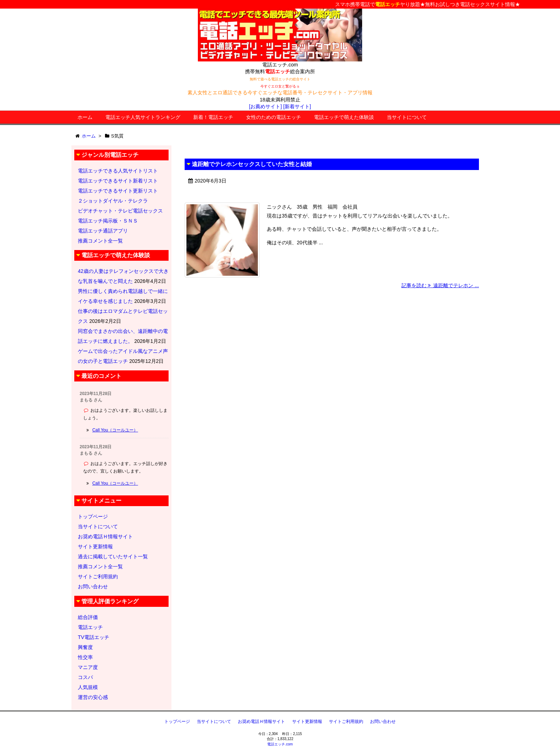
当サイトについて (407, 117)
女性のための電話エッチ (274, 117)
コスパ (85, 677)
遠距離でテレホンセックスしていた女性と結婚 (252, 164)
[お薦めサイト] (265, 106)
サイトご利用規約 (98, 576)
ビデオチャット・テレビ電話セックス (120, 211)
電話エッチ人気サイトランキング (143, 117)
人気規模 (88, 687)
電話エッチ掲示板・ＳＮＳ (108, 221)
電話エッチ (90, 627)
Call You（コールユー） (115, 430)
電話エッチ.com (280, 744)
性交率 (85, 657)
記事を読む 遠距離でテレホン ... (440, 285)
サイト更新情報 (95, 546)
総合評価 (88, 617)
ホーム (85, 117)
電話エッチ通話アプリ (103, 231)
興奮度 (85, 647)
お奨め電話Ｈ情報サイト (105, 536)
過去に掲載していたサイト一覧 (113, 556)
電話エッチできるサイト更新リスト (118, 191)
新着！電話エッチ (213, 117)
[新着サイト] (297, 106)
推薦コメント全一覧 (100, 241)
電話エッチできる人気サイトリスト (118, 171)
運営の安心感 (93, 697)
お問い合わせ (93, 586)
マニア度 (88, 667)
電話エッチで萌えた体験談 (344, 117)
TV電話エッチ (94, 637)
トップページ (93, 516)
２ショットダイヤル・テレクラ (113, 201)
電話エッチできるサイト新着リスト (118, 181)
